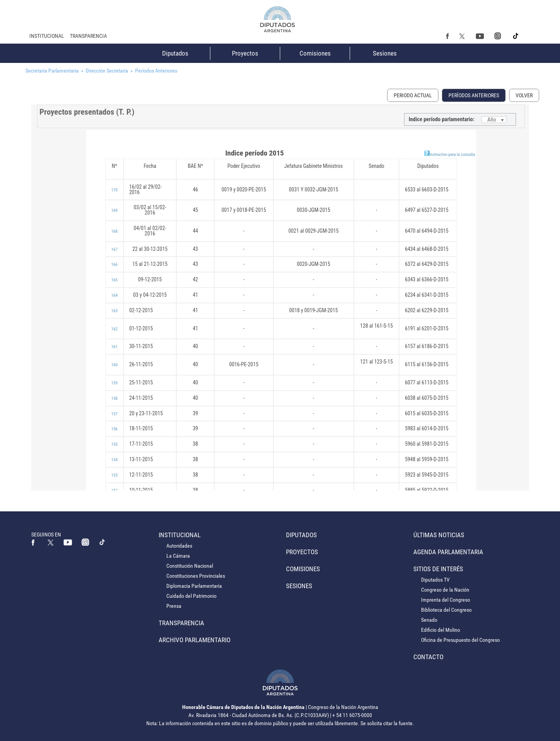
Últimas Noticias (439, 535)
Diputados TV (435, 580)
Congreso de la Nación (445, 590)
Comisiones (315, 53)
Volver (524, 95)
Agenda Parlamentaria (448, 552)
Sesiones (385, 53)
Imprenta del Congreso (446, 600)
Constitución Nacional (190, 566)
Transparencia (88, 36)
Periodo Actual (413, 95)
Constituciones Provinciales (196, 576)
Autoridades (179, 546)
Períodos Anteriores (474, 95)
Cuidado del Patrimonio (191, 596)
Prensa (174, 606)
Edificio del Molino (441, 630)
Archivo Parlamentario (195, 640)
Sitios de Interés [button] (438, 569)
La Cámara (178, 556)
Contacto (428, 657)
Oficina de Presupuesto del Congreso (460, 640)
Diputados (175, 53)
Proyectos (245, 53)
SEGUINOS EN (46, 535)
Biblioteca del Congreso (446, 610)
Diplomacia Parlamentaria (194, 586)
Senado (429, 620)
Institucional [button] (47, 36)
